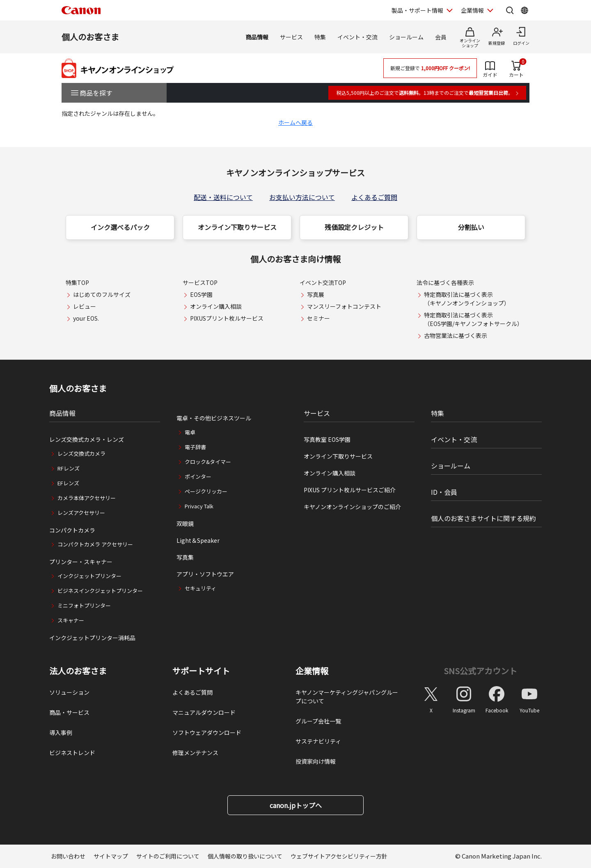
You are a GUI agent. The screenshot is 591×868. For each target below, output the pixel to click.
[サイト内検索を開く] (510, 10)
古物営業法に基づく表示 (456, 335)
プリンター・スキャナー (81, 562)
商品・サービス (69, 712)
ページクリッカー (206, 491)
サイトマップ (111, 856)
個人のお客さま (90, 37)
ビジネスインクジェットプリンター (100, 591)
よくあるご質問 (374, 197)
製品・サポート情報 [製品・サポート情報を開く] (417, 10)
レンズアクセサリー (81, 513)
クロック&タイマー (208, 462)
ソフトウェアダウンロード (207, 733)
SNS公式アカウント (480, 671)
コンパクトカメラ (72, 530)
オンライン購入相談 (216, 306)
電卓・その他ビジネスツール (214, 418)
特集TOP (77, 282)
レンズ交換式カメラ (81, 454)
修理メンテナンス (195, 753)
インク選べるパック (120, 227)
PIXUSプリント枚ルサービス (227, 318)
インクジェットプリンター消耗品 (92, 638)
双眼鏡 (185, 524)
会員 (441, 37)
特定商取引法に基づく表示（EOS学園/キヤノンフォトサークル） (473, 319)
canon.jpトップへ (296, 805)
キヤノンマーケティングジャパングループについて (347, 697)
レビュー (85, 306)
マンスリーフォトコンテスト (344, 306)
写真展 (316, 294)
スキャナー (71, 620)
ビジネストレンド (72, 753)
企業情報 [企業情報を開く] (472, 10)
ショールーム (406, 37)
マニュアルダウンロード (204, 712)
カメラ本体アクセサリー (87, 498)
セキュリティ (200, 588)
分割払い (471, 227)
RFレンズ (69, 468)
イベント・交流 (357, 37)
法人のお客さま (78, 671)
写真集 (185, 557)
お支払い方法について (302, 197)
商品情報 (257, 37)
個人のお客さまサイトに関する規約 (483, 518)
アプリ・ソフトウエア (205, 574)
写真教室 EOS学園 (327, 439)
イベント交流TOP (323, 282)
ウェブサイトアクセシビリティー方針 (339, 856)
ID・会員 (444, 492)
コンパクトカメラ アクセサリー (95, 544)
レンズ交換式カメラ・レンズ (87, 439)
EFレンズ (68, 483)
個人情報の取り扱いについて (245, 856)
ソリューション (69, 692)
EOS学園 (201, 294)
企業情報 (312, 671)
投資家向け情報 (316, 761)
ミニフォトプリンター (84, 605)
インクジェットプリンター (89, 576)
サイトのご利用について (168, 856)
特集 (320, 37)
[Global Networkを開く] (525, 10)
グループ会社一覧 (318, 721)
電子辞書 (195, 447)
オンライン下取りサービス (237, 227)
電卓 (190, 432)
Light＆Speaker (198, 540)
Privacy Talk (199, 506)
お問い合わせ (68, 856)
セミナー (318, 318)
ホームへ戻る (295, 122)
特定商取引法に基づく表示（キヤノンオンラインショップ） (467, 299)
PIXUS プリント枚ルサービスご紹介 (350, 490)
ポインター (198, 476)
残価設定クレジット (354, 227)
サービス (291, 37)
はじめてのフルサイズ (102, 294)
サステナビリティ (318, 741)
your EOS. (86, 318)
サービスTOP (200, 282)
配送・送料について (223, 197)
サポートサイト (201, 671)
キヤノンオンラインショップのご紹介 (352, 507)
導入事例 (61, 733)
